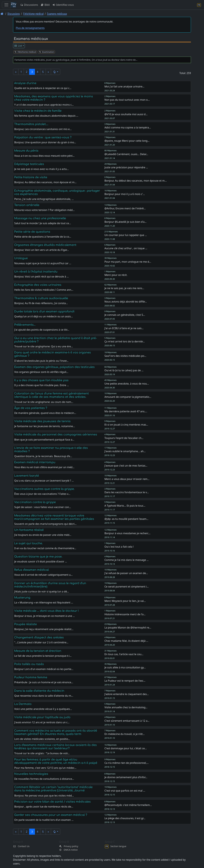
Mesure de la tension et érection (38, 651)
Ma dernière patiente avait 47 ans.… (126, 411)
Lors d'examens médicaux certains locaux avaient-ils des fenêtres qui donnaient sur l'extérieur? (55, 747)
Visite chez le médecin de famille (38, 111)
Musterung (22, 598)
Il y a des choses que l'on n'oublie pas (41, 380)
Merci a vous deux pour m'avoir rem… (127, 479)
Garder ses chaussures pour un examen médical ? (51, 815)
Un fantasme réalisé (29, 530)
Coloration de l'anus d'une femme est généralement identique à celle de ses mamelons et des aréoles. (51, 395)
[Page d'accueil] (2, 14)
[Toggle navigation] (6, 5)
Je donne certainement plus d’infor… (126, 777)
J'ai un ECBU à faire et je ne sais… (124, 328)
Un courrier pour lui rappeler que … (126, 235)
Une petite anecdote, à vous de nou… (127, 384)
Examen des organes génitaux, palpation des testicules (54, 367)
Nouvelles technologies (31, 774)
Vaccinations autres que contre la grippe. (44, 489)
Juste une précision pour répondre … (126, 167)
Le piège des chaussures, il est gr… (125, 818)
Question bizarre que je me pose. (38, 557)
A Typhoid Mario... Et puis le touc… (125, 506)
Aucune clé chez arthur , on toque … (126, 248)
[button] (56, 72)
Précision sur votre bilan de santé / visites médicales (52, 802)
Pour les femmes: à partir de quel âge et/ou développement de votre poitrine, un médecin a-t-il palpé (56, 761)
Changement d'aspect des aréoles (39, 637)
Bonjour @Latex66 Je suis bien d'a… (125, 222)
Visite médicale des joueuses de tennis (42, 421)
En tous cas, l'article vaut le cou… (124, 654)
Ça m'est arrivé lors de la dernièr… (125, 341)
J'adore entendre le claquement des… (127, 694)
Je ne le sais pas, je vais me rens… (124, 288)
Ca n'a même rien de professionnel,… (126, 763)
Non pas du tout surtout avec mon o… (127, 100)
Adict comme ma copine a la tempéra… (128, 127)
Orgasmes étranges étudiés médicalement (45, 245)
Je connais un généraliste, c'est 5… (125, 315)
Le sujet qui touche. (28, 543)
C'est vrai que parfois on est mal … (125, 791)
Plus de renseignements (30, 28)
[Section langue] (199, 5)
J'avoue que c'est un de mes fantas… (126, 466)
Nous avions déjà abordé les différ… (126, 302)
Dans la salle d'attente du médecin (39, 691)
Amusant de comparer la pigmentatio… (128, 397)
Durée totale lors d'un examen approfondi (44, 311)
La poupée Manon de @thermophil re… (128, 628)
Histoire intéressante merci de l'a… (125, 614)
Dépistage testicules (29, 164)
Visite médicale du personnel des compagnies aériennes (56, 434)
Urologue (21, 258)
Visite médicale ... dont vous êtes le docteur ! (46, 611)
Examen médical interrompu (35, 462)
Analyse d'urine (25, 83)
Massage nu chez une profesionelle (40, 218)
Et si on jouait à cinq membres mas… (126, 425)
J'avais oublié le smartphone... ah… (125, 451)
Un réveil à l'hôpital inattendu (36, 272)
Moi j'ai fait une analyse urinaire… (124, 86)
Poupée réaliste (25, 624)
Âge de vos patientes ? (31, 408)
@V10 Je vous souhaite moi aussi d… (126, 114)
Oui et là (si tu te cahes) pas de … (124, 370)
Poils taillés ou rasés (29, 664)
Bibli (45, 5)
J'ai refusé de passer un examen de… (126, 573)
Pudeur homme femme (31, 677)
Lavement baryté (27, 476)
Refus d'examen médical (31, 570)
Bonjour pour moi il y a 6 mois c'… (125, 194)
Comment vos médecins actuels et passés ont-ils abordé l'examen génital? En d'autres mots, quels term (56, 732)
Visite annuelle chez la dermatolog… (126, 707)
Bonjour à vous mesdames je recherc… (127, 533)
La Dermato (23, 704)
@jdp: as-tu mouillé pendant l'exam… (126, 519)
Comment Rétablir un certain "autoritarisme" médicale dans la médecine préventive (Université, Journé (53, 789)
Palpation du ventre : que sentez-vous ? (43, 137)
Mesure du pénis (26, 151)
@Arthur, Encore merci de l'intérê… (125, 208)
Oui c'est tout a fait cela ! (119, 547)
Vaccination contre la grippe (35, 502)
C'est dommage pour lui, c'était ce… (126, 748)
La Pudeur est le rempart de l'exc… (125, 681)
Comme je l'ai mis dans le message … (126, 560)
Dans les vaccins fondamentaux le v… (127, 492)
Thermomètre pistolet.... (31, 124)
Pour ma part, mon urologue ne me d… (128, 262)
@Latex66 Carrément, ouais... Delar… (126, 154)
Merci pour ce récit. (116, 275)
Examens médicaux (57, 14)
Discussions (29, 5)
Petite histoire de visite (31, 177)
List (18, 46)
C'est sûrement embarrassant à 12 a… (127, 721)
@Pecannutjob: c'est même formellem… (128, 805)
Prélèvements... (25, 325)
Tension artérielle (27, 205)
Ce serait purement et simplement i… (126, 587)
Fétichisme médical (33, 14)
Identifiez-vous (63, 5)
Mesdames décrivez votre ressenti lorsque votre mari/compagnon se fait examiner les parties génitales (54, 517)
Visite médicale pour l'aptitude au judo (42, 717)
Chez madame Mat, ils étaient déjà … (126, 641)
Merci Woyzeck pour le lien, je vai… (125, 601)
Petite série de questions (32, 232)
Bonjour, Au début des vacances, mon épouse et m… (136, 181)
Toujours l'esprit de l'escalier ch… (124, 438)
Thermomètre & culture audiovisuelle (41, 298)
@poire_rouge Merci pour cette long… (127, 141)
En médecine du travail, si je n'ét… (125, 734)
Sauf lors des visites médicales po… (125, 356)
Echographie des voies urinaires (38, 285)
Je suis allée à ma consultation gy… (125, 667)
